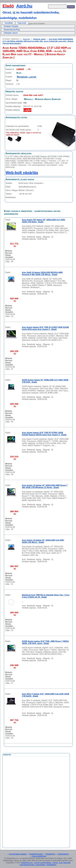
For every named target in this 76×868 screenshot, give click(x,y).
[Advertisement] (26, 810)
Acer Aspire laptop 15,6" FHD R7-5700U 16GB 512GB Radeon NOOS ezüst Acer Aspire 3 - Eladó (44, 434)
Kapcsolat (22, 23)
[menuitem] (9, 23)
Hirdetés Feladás (11, 26)
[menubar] (15, 23)
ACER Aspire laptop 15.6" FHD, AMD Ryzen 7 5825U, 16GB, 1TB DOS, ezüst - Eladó (46, 642)
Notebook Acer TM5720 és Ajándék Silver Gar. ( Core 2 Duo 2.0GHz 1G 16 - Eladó (46, 596)
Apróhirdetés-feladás (18, 854)
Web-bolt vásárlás (22, 173)
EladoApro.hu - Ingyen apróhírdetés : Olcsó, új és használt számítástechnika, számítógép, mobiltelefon (45, 864)
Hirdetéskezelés (36, 854)
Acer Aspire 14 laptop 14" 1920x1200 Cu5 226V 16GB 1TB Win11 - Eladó (43, 541)
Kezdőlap (9, 23)
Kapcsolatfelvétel (39, 856)
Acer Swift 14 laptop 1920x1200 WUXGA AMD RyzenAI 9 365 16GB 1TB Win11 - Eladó (42, 273)
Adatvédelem (63, 854)
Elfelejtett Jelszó (11, 33)
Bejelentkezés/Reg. (12, 30)
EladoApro (27, 39)
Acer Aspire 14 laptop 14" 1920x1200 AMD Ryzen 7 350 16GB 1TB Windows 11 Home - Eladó (45, 486)
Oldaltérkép (50, 854)
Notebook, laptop (39, 39)
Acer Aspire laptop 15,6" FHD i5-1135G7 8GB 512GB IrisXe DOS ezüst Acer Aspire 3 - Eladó (45, 328)
